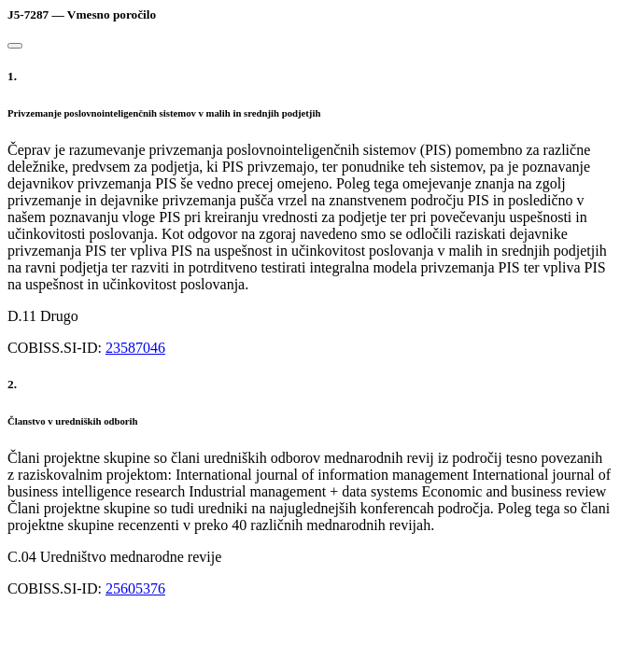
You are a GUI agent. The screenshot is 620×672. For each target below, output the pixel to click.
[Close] (15, 46)
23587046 (135, 348)
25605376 (135, 588)
